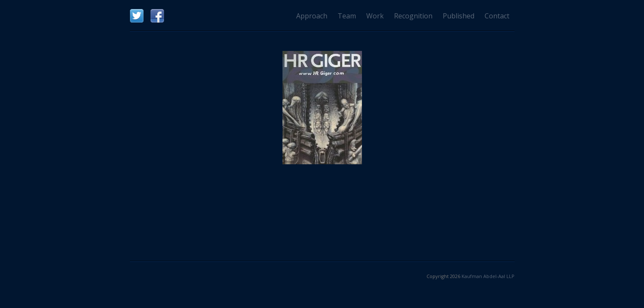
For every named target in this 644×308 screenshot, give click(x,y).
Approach (312, 16)
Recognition (413, 16)
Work (375, 16)
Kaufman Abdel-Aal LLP (488, 276)
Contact (497, 16)
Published (459, 16)
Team (347, 16)
